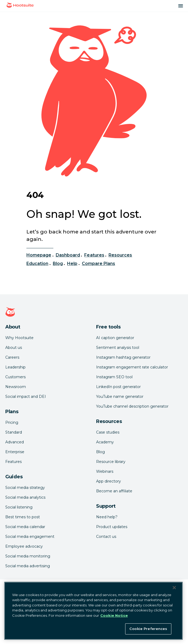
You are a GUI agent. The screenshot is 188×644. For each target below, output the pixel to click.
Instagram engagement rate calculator (132, 367)
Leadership (15, 367)
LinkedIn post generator (118, 387)
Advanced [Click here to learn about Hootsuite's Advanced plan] (15, 442)
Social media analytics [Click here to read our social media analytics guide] (25, 497)
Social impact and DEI (26, 397)
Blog (58, 264)
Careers (12, 357)
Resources (120, 255)
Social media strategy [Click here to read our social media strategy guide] (25, 488)
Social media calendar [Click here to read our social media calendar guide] (25, 527)
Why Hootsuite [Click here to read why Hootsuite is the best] (19, 338)
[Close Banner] (174, 588)
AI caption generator (115, 338)
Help (72, 264)
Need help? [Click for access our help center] (107, 517)
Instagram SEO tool (114, 377)
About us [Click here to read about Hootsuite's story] (14, 348)
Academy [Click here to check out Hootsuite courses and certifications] (105, 442)
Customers (15, 377)
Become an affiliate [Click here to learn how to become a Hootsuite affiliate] (114, 491)
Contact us (106, 537)
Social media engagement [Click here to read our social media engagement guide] (30, 537)
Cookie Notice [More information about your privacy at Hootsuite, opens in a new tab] (114, 615)
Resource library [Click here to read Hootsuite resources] (111, 462)
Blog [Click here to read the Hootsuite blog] (100, 452)
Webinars (105, 471)
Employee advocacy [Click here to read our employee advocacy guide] (24, 546)
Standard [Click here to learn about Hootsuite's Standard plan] (14, 432)
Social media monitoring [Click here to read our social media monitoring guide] (28, 556)
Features (94, 255)
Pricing (12, 422)
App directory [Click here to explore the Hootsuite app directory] (109, 481)
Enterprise (15, 452)
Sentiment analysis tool (118, 348)
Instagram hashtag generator (123, 357)
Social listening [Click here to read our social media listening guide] (19, 507)
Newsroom (16, 387)
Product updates (112, 527)
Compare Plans (99, 264)
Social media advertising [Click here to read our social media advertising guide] (28, 566)
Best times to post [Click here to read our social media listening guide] (23, 517)
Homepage (39, 255)
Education (37, 264)
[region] (93, 611)
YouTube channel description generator (132, 406)
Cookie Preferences (148, 629)
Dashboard (68, 255)
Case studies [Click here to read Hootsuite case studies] (108, 432)
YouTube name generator (120, 397)
